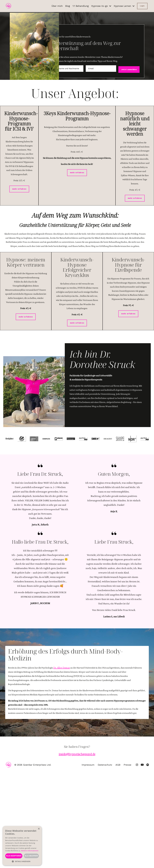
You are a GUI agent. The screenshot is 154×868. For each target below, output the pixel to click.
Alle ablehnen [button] (31, 856)
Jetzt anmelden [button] (126, 77)
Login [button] (142, 6)
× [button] (39, 829)
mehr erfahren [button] (19, 236)
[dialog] (22, 846)
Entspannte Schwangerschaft (48, 585)
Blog (65, 6)
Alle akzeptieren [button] (14, 856)
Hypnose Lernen (123, 6)
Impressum (89, 861)
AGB (119, 861)
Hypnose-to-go (99, 6)
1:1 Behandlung (78, 6)
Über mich (54, 6)
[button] (22, 861)
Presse (129, 861)
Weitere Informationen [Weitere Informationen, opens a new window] (30, 851)
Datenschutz (106, 861)
